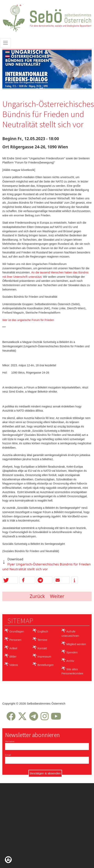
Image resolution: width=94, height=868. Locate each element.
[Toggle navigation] (5, 43)
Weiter (57, 596)
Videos (14, 665)
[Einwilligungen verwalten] (8, 860)
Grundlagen (17, 631)
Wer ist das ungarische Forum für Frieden (28, 320)
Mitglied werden (76, 644)
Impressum (44, 657)
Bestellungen (46, 665)
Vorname (10, 741)
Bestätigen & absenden (45, 773)
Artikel (13, 648)
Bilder (13, 657)
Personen (15, 640)
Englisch (43, 631)
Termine (42, 640)
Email (8, 755)
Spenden (72, 652)
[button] (10, 580)
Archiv (70, 661)
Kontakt (42, 648)
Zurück (37, 596)
